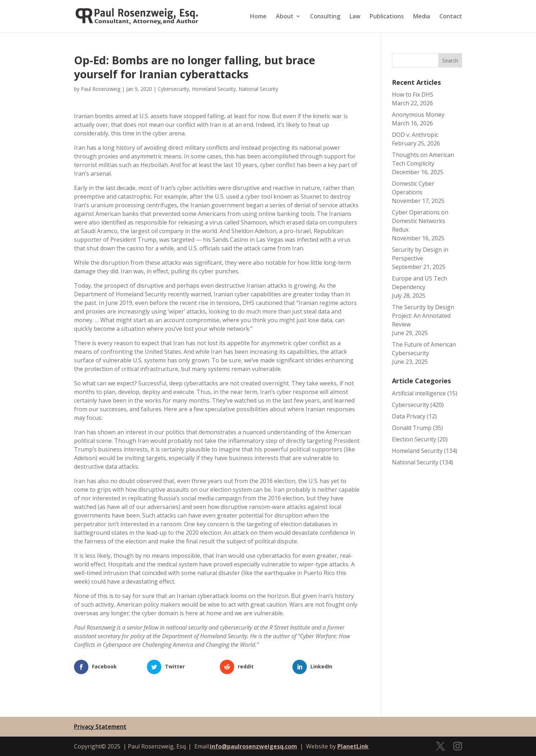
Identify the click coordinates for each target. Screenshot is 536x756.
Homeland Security (214, 89)
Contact (451, 17)
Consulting (325, 17)
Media (422, 17)
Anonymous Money (418, 115)
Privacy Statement (100, 727)
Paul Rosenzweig (101, 89)
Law (355, 17)
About (285, 17)
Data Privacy (409, 416)
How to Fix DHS (413, 94)
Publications (387, 17)
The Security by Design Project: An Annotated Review (423, 316)
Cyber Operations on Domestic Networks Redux (420, 221)
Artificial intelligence (419, 393)
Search (450, 61)
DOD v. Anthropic (415, 135)
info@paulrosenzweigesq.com (253, 746)
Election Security (414, 439)
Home (258, 17)
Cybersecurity (173, 89)
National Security (258, 89)
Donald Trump (412, 428)
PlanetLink (353, 746)
